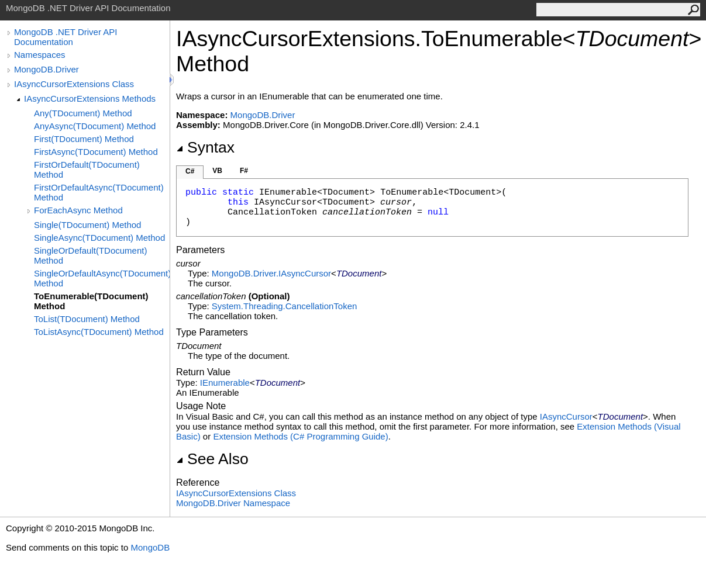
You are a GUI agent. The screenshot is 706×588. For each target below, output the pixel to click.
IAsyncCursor (566, 416)
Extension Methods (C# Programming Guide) (300, 436)
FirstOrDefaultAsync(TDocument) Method (99, 192)
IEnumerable (225, 383)
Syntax (205, 147)
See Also (212, 459)
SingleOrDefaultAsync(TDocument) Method (102, 278)
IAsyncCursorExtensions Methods (90, 98)
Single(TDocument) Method (87, 225)
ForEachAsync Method (78, 210)
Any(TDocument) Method (83, 113)
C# (190, 171)
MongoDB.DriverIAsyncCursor (271, 273)
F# (244, 171)
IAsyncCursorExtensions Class (74, 84)
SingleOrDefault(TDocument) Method (90, 255)
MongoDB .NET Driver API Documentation (66, 37)
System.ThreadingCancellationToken (284, 306)
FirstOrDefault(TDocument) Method (87, 170)
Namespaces (40, 55)
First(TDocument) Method (84, 139)
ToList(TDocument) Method (87, 319)
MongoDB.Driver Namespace (233, 503)
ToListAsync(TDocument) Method (99, 332)
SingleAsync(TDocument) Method (99, 238)
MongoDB (150, 547)
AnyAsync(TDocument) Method (95, 126)
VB (217, 171)
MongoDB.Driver (47, 69)
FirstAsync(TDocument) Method (96, 152)
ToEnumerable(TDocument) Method (91, 301)
